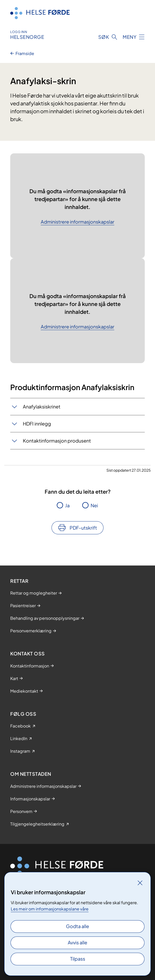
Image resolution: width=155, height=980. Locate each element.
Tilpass (78, 959)
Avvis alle (77, 942)
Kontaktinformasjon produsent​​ (57, 441)
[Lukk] (140, 883)
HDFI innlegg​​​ (37, 424)
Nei (94, 505)
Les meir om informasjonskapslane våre (50, 909)
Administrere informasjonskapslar (77, 222)
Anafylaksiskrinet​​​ (42, 406)
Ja (67, 505)
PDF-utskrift (83, 528)
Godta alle (77, 926)
